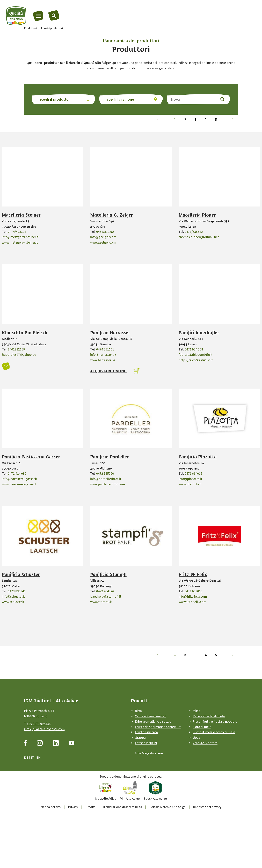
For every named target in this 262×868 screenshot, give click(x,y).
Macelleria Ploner (197, 215)
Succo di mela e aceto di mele (214, 732)
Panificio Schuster (21, 575)
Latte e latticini (146, 743)
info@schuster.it (13, 597)
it (32, 758)
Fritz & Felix (193, 575)
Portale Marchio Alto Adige (168, 807)
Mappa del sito (51, 807)
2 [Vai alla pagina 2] (185, 119)
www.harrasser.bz (103, 360)
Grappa (140, 738)
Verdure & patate (205, 743)
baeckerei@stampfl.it (106, 597)
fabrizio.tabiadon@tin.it (196, 355)
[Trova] (54, 15)
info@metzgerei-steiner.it (20, 237)
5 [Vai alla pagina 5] (216, 119)
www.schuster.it (13, 602)
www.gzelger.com (103, 243)
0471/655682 (194, 232)
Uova (196, 738)
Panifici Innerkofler (199, 333)
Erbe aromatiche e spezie (153, 722)
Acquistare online (108, 371)
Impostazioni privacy (207, 807)
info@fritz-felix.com (193, 597)
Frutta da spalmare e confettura (158, 727)
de (26, 758)
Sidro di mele (202, 727)
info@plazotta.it (190, 479)
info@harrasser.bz (103, 355)
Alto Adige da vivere (149, 754)
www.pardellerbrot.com (108, 484)
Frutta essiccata (146, 732)
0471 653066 (193, 591)
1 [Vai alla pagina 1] (175, 119)
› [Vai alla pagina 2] (233, 119)
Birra (138, 711)
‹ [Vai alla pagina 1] (158, 119)
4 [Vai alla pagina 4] (206, 119)
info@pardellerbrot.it (106, 479)
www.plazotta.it (190, 484)
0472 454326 (105, 591)
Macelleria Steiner (21, 215)
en (38, 758)
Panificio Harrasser (110, 333)
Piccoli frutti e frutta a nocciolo (215, 722)
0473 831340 (17, 591)
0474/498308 (17, 232)
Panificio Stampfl (108, 575)
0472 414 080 (17, 474)
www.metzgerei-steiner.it (20, 243)
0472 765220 (105, 474)
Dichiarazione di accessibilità (122, 807)
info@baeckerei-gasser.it (20, 479)
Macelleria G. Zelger (112, 215)
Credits (90, 807)
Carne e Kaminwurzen (151, 716)
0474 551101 (105, 349)
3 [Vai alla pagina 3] (195, 119)
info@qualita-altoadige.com (44, 729)
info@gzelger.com (103, 237)
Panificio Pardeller (110, 457)
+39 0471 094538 (39, 724)
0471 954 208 (194, 349)
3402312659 (16, 349)
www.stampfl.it (101, 602)
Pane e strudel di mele (209, 716)
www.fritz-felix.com (192, 602)
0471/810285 (105, 232)
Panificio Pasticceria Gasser (31, 457)
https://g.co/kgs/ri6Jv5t (196, 360)
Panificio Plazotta (198, 457)
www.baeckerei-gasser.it (19, 484)
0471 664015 (193, 474)
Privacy (73, 807)
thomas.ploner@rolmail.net (199, 237)
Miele (197, 711)
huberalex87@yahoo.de (19, 355)
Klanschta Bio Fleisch (25, 333)
